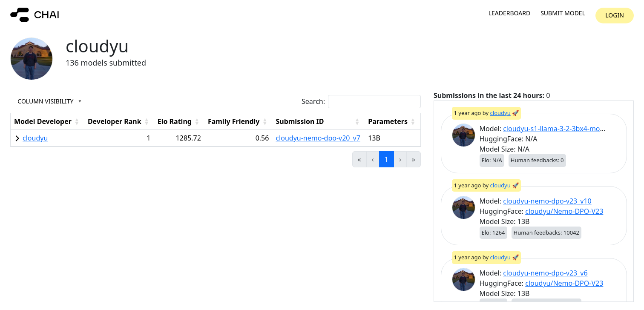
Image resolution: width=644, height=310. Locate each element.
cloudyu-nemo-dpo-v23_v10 (547, 201)
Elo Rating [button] (175, 121)
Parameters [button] (388, 121)
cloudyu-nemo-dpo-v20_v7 (318, 138)
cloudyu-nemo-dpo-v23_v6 (545, 273)
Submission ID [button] (300, 121)
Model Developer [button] (43, 121)
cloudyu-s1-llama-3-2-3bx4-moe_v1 (559, 129)
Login (615, 15)
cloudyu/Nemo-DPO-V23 (564, 211)
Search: (313, 101)
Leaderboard (509, 13)
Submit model (563, 13)
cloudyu (35, 138)
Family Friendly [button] (234, 121)
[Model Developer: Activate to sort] (47, 121)
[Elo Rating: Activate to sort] (179, 121)
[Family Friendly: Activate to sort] (239, 121)
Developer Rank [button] (115, 121)
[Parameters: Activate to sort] (392, 121)
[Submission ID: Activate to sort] (318, 121)
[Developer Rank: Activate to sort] (119, 121)
